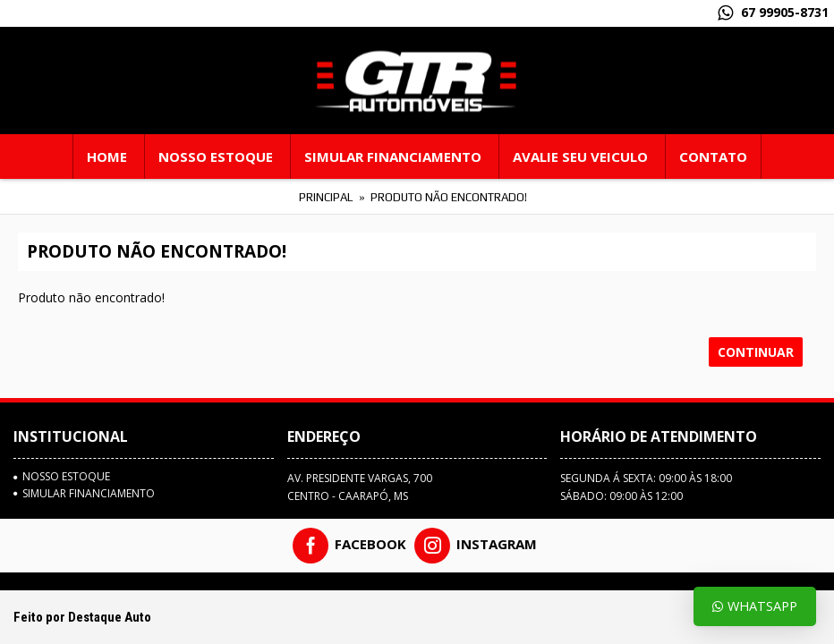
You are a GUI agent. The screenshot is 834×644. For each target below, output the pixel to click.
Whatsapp (755, 606)
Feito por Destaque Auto (82, 617)
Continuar (756, 352)
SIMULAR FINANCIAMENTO (84, 494)
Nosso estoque (62, 477)
